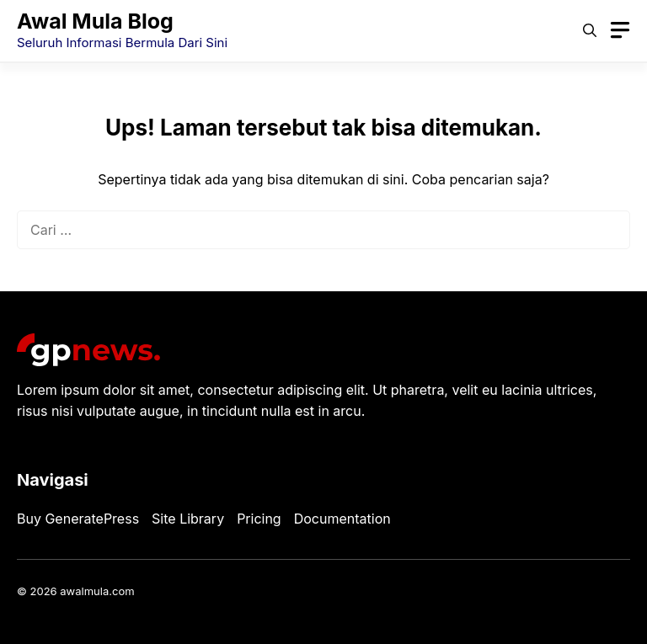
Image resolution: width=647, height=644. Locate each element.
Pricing (259, 519)
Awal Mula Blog (95, 21)
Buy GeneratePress (78, 519)
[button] (590, 30)
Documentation (342, 519)
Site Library (188, 519)
